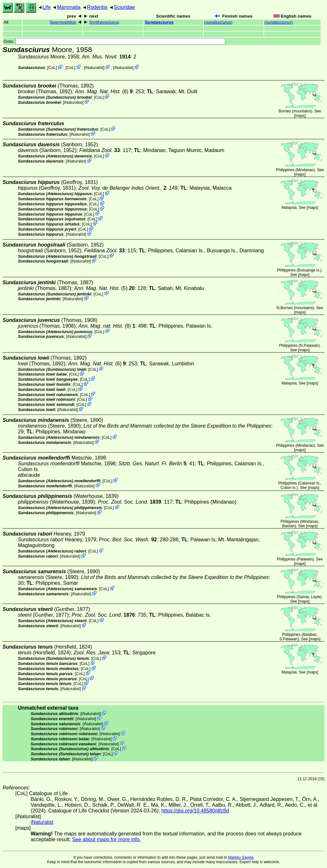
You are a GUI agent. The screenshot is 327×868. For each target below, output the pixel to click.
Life (47, 7)
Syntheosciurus (104, 22)
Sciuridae (124, 7)
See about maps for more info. (106, 839)
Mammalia (69, 7)
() (218, 22)
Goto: (114, 41)
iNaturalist (94, 68)
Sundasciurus (159, 22)
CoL (52, 68)
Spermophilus (63, 22)
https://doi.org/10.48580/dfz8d (195, 811)
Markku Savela (241, 857)
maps (300, 116)
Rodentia (97, 7)
